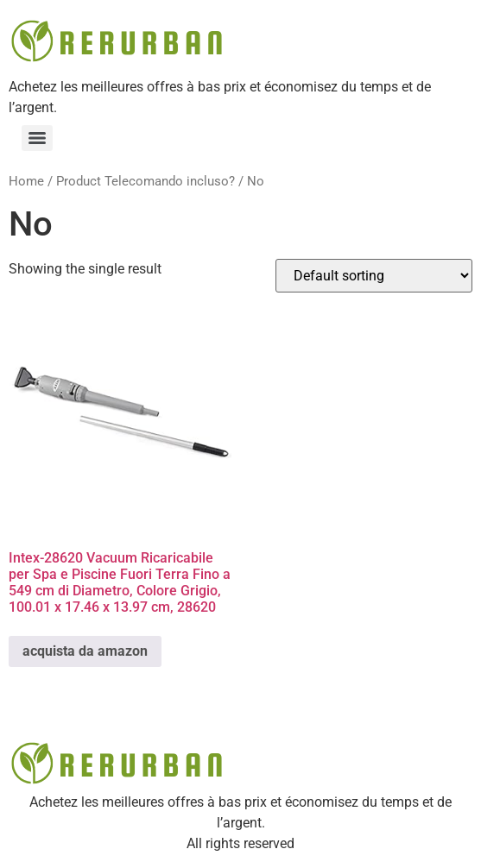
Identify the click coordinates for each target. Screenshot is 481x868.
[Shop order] (374, 276)
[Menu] (37, 138)
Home (26, 181)
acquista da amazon (85, 651)
